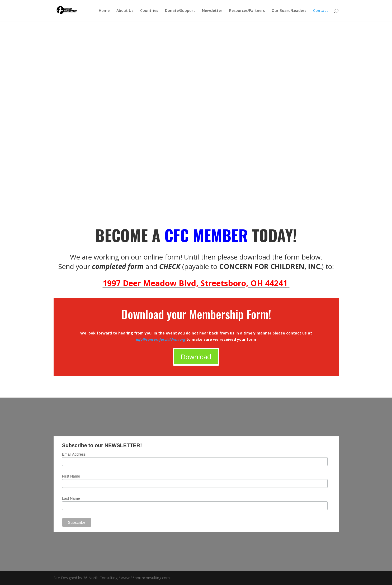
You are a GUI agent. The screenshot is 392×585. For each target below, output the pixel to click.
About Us (125, 11)
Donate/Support (180, 11)
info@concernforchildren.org (161, 339)
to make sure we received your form (221, 339)
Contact (321, 11)
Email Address (74, 454)
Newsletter (212, 11)
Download (196, 357)
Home (104, 11)
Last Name (71, 498)
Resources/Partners (247, 11)
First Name (71, 476)
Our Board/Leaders (289, 11)
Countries (149, 11)
